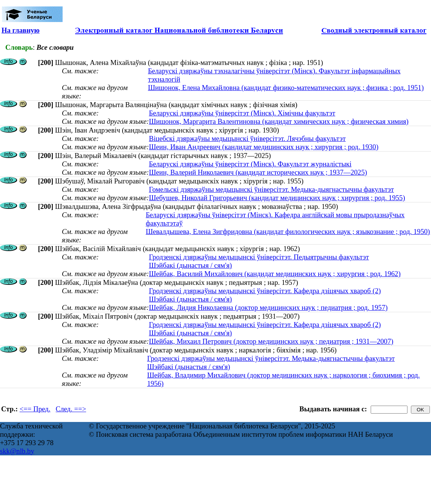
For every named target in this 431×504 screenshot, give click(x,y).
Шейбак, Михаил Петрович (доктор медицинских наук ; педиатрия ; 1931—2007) (271, 341)
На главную (20, 30)
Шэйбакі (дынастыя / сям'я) (190, 265)
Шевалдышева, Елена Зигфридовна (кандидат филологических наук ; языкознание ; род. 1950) (288, 231)
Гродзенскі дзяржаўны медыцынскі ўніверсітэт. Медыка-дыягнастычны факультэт (271, 358)
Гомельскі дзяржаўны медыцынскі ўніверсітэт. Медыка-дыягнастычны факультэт (271, 189)
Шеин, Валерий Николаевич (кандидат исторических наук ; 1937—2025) (258, 172)
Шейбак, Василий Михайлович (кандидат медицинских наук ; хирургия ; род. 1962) (274, 274)
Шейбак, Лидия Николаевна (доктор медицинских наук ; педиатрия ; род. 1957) (268, 307)
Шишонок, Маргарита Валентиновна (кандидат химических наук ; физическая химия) (278, 121)
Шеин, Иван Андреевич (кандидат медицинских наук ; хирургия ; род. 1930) (263, 147)
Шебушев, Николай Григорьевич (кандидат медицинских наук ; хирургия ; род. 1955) (277, 198)
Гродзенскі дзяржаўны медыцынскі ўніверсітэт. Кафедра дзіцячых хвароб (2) (265, 291)
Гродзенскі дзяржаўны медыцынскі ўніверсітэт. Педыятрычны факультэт (259, 257)
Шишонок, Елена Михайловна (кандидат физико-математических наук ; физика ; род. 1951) (286, 88)
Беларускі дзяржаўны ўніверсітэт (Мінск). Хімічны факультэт (242, 113)
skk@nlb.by (17, 451)
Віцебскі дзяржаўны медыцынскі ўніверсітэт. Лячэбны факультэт (247, 138)
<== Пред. (35, 409)
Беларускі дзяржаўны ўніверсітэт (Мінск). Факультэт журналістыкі (250, 164)
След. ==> (71, 409)
